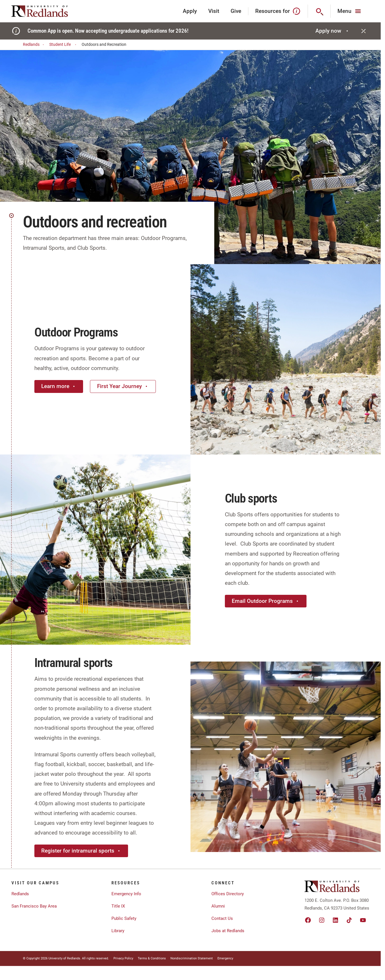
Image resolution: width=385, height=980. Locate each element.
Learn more (59, 386)
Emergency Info (126, 894)
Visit (214, 11)
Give (236, 11)
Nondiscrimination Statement (192, 958)
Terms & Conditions (152, 958)
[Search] (319, 11)
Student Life (64, 45)
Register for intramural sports (81, 851)
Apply (190, 11)
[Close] (364, 31)
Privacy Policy (123, 958)
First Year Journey (123, 386)
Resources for (278, 11)
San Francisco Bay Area (34, 906)
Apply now (332, 31)
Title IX (118, 906)
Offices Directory (228, 894)
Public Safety (124, 918)
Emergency (225, 958)
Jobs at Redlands (228, 931)
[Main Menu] (350, 11)
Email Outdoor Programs (266, 601)
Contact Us (222, 918)
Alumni (218, 906)
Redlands (34, 45)
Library (118, 931)
